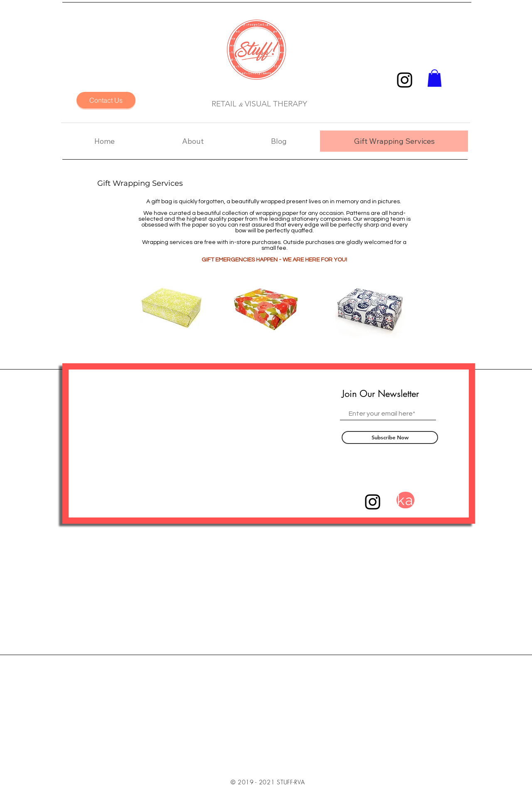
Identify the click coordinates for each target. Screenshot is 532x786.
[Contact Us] (106, 100)
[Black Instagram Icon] (405, 80)
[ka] (405, 500)
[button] (435, 78)
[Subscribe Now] (390, 437)
